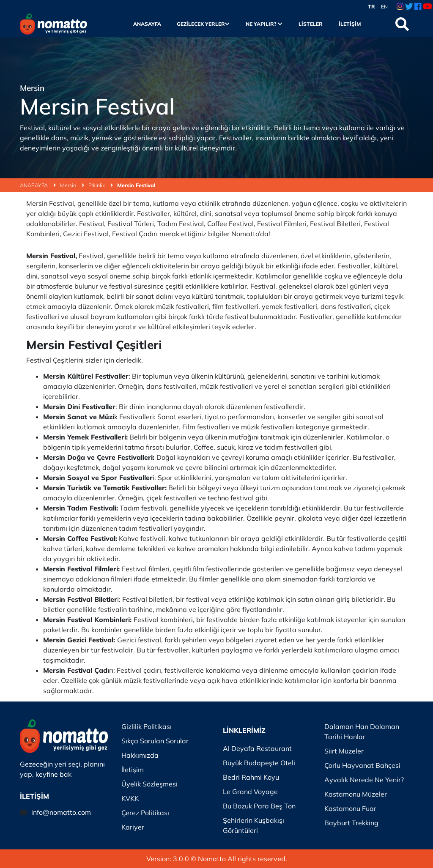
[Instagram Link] (400, 7)
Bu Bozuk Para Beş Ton (259, 806)
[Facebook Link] (418, 7)
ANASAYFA (38, 185)
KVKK (130, 798)
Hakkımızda (140, 755)
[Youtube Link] (427, 7)
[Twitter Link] (409, 7)
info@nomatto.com (61, 812)
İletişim (350, 24)
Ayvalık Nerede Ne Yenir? (364, 780)
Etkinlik (101, 185)
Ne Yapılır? (264, 24)
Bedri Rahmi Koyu (251, 777)
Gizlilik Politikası (147, 726)
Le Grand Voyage (250, 792)
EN (384, 7)
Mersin (72, 185)
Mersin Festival (136, 185)
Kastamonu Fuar (350, 808)
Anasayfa (147, 24)
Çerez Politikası (145, 813)
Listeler (311, 24)
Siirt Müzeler (344, 751)
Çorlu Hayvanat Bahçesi (362, 765)
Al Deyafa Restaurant (257, 748)
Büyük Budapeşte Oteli (259, 763)
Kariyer (133, 827)
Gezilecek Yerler (203, 24)
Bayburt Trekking (351, 823)
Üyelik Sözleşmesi (149, 784)
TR (371, 7)
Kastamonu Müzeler (356, 794)
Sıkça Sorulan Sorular (155, 741)
